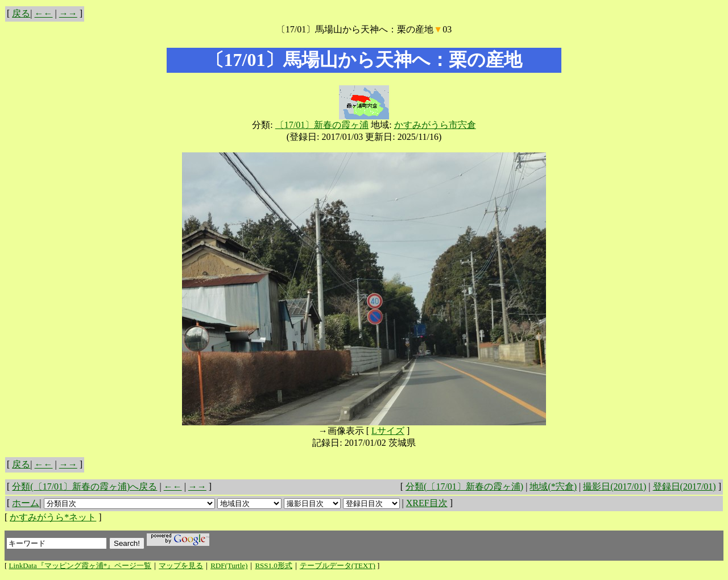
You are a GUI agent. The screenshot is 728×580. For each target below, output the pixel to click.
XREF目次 (427, 503)
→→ (68, 13)
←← (44, 13)
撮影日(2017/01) (615, 486)
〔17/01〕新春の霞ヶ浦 (322, 125)
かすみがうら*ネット (53, 517)
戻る (21, 13)
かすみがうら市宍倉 (435, 125)
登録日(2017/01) (684, 486)
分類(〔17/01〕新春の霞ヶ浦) (464, 486)
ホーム (26, 503)
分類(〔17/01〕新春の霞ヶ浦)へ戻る (84, 486)
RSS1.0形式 (273, 565)
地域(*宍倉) (553, 486)
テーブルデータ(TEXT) (338, 565)
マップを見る (181, 565)
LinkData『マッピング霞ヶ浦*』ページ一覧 (80, 565)
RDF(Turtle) (229, 565)
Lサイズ (388, 431)
